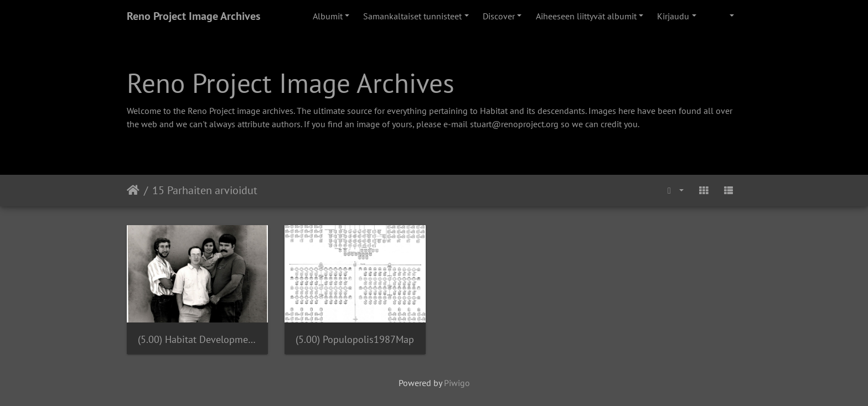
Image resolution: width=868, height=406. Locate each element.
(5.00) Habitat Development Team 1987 (197, 339)
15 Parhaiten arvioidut (205, 190)
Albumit (328, 16)
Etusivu (133, 190)
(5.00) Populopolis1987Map (355, 339)
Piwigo (457, 383)
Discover (499, 16)
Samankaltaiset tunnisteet (412, 16)
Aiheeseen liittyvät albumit (586, 16)
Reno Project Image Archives (193, 16)
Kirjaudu (673, 16)
